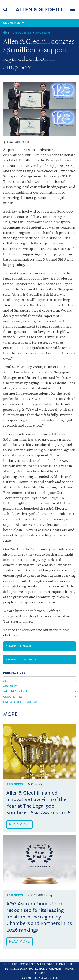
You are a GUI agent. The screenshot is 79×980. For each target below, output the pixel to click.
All (6, 681)
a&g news (11, 686)
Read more (19, 824)
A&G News (43, 33)
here (15, 635)
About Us (11, 964)
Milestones (46, 964)
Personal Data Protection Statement (33, 969)
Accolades (27, 964)
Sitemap (40, 973)
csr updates (13, 697)
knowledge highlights (22, 702)
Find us (69, 969)
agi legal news (15, 691)
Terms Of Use (65, 964)
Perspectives (21, 33)
